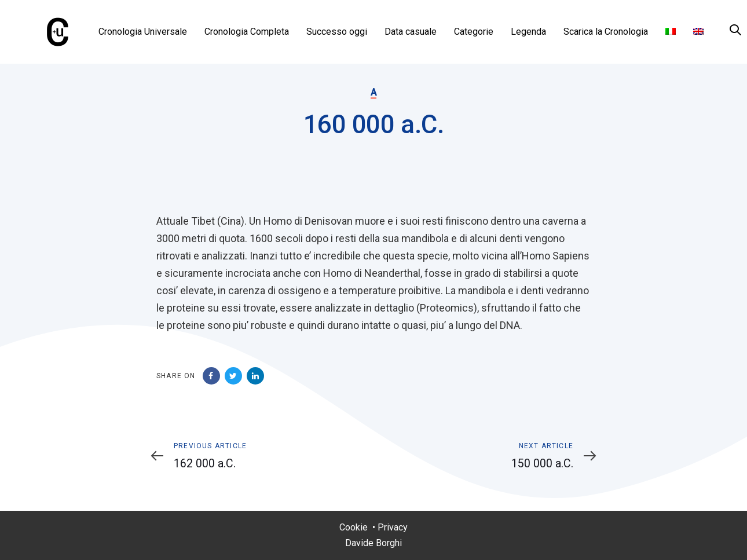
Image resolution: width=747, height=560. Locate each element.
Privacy (393, 527)
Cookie (354, 527)
